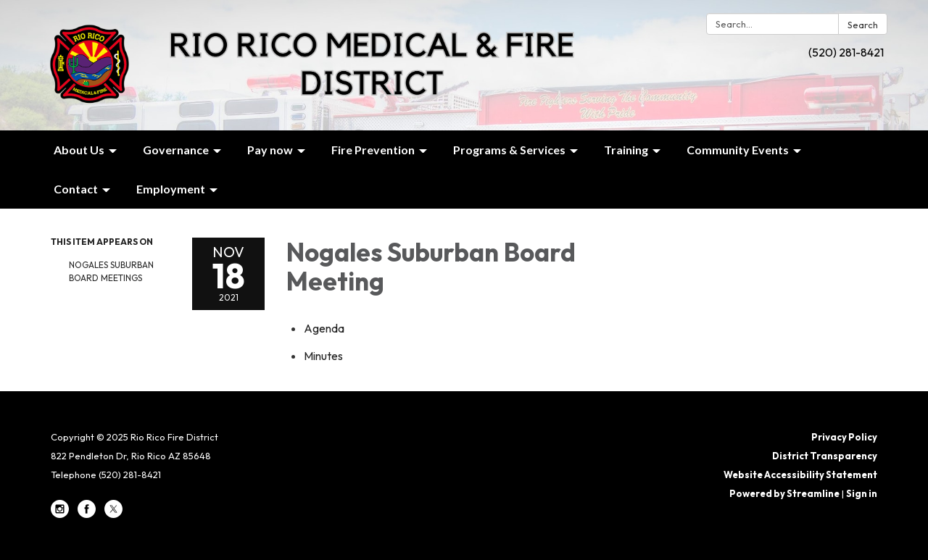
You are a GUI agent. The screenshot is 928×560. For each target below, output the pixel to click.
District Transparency (825, 456)
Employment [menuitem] (171, 189)
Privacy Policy (844, 437)
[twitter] (113, 514)
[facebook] (87, 514)
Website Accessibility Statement (800, 475)
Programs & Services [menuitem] (509, 150)
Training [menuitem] (626, 150)
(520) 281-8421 (846, 52)
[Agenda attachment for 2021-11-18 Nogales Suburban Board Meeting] (324, 328)
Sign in (862, 493)
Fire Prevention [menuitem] (373, 150)
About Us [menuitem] (79, 150)
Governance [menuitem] (176, 150)
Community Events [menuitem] (738, 150)
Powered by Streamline (784, 493)
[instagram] (60, 514)
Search (863, 25)
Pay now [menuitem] (270, 150)
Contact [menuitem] (76, 189)
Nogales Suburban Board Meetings (111, 271)
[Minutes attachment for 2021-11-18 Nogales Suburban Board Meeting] (323, 356)
